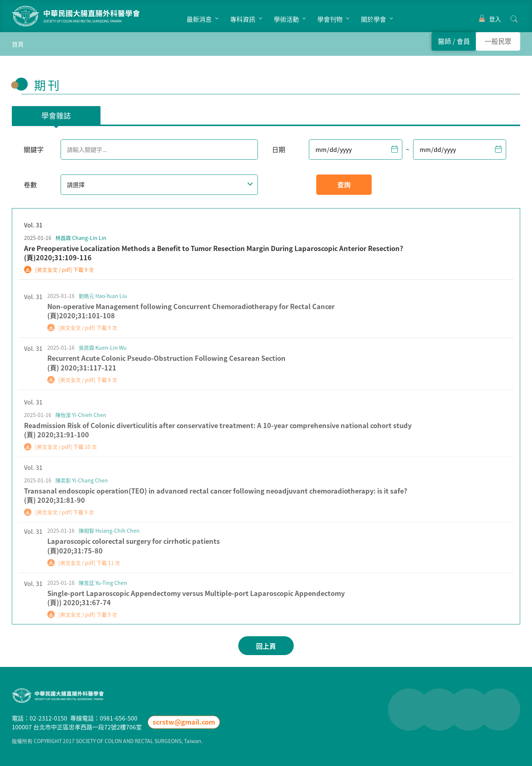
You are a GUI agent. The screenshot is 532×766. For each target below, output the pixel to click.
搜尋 (514, 19)
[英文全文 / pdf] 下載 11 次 (89, 569)
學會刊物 (330, 19)
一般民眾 (498, 41)
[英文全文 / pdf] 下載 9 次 (64, 270)
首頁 (18, 44)
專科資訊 (243, 19)
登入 (495, 19)
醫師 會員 (454, 41)
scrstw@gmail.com (184, 722)
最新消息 (199, 19)
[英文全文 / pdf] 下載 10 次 (66, 455)
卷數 (30, 185)
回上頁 (266, 646)
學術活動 (286, 19)
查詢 (344, 185)
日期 (279, 150)
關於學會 (374, 19)
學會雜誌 (56, 116)
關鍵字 (34, 150)
